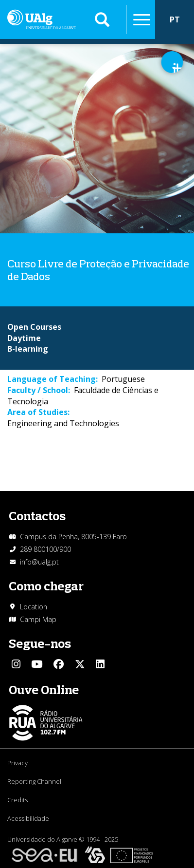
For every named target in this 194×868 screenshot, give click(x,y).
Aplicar (102, 19)
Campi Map (38, 619)
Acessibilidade (28, 818)
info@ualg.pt (39, 562)
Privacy (18, 763)
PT (175, 19)
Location (34, 607)
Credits (18, 800)
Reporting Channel (34, 781)
